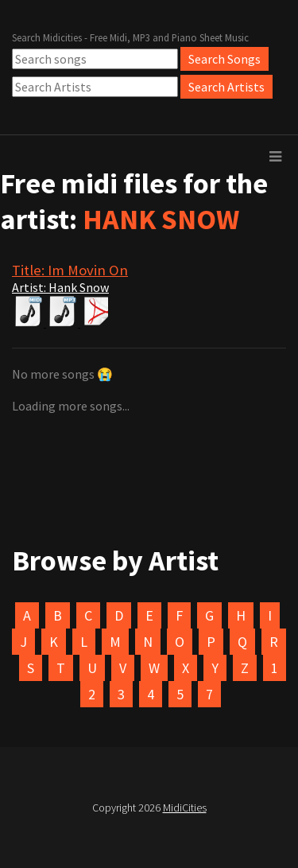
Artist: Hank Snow (60, 287)
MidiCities (185, 808)
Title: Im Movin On (70, 270)
